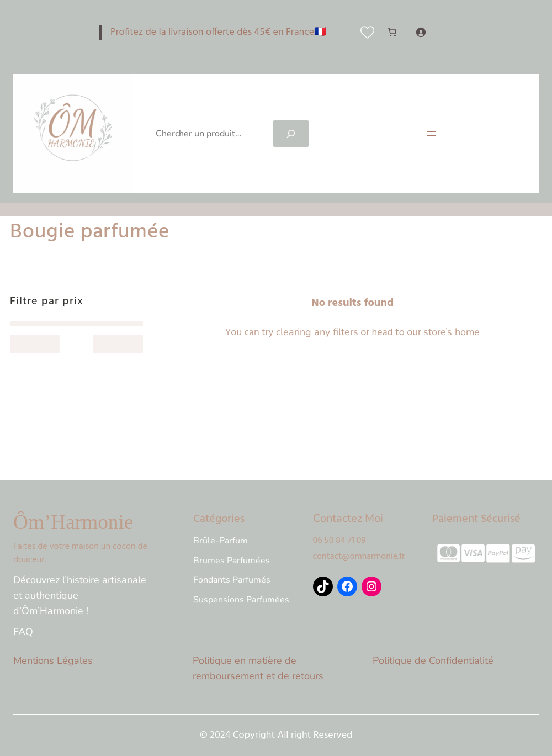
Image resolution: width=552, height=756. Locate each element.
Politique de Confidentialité (433, 660)
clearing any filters (317, 332)
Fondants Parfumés (232, 580)
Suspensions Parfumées (241, 600)
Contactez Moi (348, 518)
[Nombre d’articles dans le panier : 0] (392, 32)
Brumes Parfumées (232, 561)
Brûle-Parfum (221, 541)
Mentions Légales (53, 660)
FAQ (23, 632)
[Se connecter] (421, 32)
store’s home (452, 332)
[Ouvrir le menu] (432, 134)
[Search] (291, 134)
